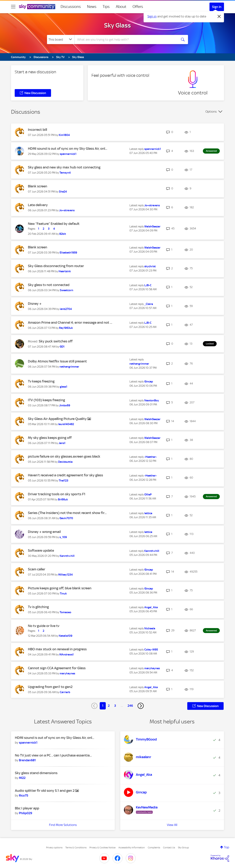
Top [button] (227, 847)
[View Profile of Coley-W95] (151, 650)
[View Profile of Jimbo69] (65, 405)
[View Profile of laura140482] (66, 424)
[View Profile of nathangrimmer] (69, 367)
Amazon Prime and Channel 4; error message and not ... (70, 322)
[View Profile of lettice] (148, 513)
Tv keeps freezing (41, 381)
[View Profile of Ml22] (22, 778)
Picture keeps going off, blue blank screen (60, 588)
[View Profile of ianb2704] (66, 309)
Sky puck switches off (56, 341)
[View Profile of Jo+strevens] (67, 210)
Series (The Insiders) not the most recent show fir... (67, 513)
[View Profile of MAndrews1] (66, 655)
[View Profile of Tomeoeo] (65, 612)
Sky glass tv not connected (49, 285)
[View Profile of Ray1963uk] (66, 328)
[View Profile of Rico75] (23, 795)
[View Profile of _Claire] (149, 304)
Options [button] (211, 112)
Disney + (35, 304)
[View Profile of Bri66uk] (63, 499)
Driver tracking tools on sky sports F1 (57, 494)
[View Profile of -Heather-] (151, 457)
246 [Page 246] (130, 706)
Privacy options (54, 848)
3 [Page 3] (115, 706)
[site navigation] (13, 7)
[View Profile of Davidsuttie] (65, 462)
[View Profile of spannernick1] (68, 154)
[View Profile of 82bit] (63, 234)
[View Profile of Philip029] (26, 813)
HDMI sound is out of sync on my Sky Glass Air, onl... (68, 149)
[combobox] (126, 39)
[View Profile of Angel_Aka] (151, 607)
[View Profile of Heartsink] (65, 271)
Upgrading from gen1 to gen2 (50, 687)
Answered (211, 151)
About (121, 7)
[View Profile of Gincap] (149, 382)
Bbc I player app (27, 808)
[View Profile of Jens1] (62, 443)
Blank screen (38, 186)
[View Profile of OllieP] (148, 495)
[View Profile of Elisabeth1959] (68, 253)
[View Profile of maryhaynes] (67, 673)
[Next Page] (141, 706)
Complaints (154, 848)
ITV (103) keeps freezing (46, 400)
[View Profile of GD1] (62, 347)
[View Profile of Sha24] (63, 192)
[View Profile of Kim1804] (64, 135)
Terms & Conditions (76, 848)
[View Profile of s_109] (63, 537)
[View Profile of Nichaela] (150, 628)
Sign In (217, 7)
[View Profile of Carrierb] (65, 692)
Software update (41, 550)
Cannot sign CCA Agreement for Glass (57, 668)
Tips (106, 7)
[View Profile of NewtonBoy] (152, 400)
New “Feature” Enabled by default (54, 224)
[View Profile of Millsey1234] (65, 575)
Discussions (71, 7)
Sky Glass (117, 25)
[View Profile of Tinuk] (63, 594)
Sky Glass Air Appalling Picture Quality (58, 419)
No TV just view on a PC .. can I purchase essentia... (53, 755)
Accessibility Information (132, 848)
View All (172, 825)
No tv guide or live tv (44, 626)
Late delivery (38, 205)
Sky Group (183, 848)
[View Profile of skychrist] (150, 266)
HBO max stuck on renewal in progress (57, 649)
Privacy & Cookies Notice (102, 848)
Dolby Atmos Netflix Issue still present (57, 361)
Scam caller (37, 569)
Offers (138, 7)
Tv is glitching (38, 607)
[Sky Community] (37, 7)
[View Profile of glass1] (64, 387)
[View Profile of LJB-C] (148, 285)
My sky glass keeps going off (50, 438)
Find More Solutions (63, 825)
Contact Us (169, 848)
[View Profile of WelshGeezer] (152, 227)
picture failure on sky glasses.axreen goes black (64, 456)
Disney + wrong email (44, 532)
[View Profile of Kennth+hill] (67, 556)
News (92, 7)
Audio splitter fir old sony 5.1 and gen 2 (45, 791)
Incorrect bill (37, 130)
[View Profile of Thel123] (64, 481)
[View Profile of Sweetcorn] (67, 290)
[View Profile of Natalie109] (66, 636)
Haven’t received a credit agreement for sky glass (65, 475)
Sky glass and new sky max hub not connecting (64, 167)
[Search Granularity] (61, 39)
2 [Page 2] (109, 706)
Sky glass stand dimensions (36, 773)
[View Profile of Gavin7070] (66, 518)
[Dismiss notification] (219, 17)
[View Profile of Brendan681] (27, 760)
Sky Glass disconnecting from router (56, 266)
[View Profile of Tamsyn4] (65, 173)
